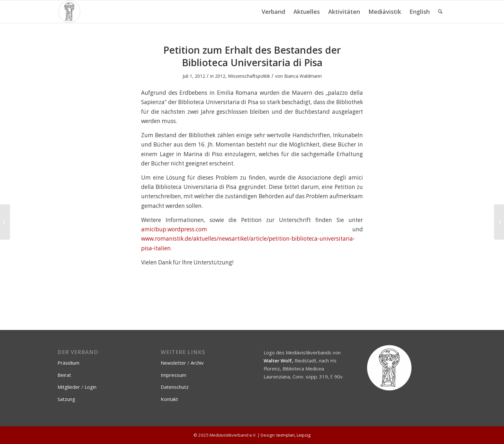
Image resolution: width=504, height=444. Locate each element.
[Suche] (440, 12)
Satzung (66, 399)
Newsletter (173, 363)
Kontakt (169, 399)
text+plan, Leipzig (293, 435)
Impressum (173, 375)
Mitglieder (69, 387)
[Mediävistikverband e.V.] (69, 12)
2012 (220, 76)
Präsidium (68, 363)
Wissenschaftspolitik (249, 76)
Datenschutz (175, 387)
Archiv (197, 363)
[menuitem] (273, 12)
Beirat (64, 375)
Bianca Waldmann (303, 76)
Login (90, 387)
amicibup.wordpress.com (174, 229)
